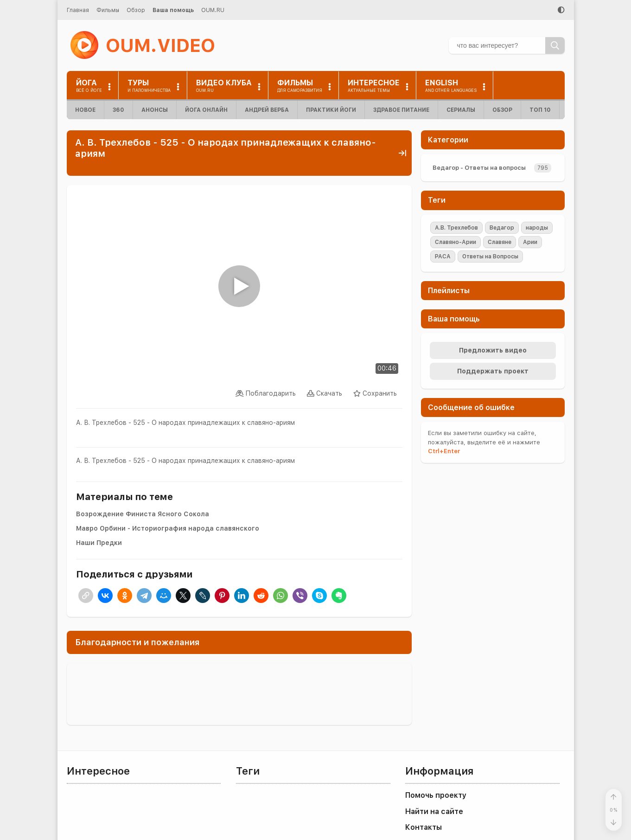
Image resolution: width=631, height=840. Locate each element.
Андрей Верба (267, 110)
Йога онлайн (206, 110)
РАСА (443, 256)
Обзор (136, 10)
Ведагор (502, 228)
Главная (78, 10)
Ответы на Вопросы (490, 256)
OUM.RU (213, 10)
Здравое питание (401, 110)
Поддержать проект (493, 371)
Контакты (424, 827)
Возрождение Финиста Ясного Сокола (143, 514)
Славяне (500, 242)
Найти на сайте (434, 811)
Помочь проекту (436, 795)
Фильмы (108, 10)
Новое (85, 110)
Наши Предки (99, 543)
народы (537, 228)
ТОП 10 (540, 110)
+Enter (444, 451)
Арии (530, 242)
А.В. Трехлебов (456, 228)
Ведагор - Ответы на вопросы (479, 168)
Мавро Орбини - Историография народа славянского (168, 528)
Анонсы (155, 110)
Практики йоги (331, 110)
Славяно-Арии (456, 242)
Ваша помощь (173, 10)
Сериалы (461, 110)
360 (118, 110)
